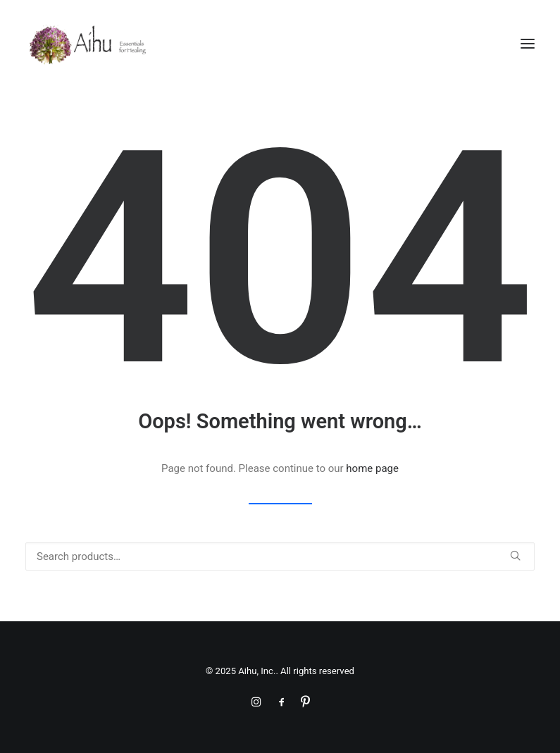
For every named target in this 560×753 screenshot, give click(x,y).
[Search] (280, 556)
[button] (528, 44)
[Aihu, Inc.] (88, 44)
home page (372, 468)
